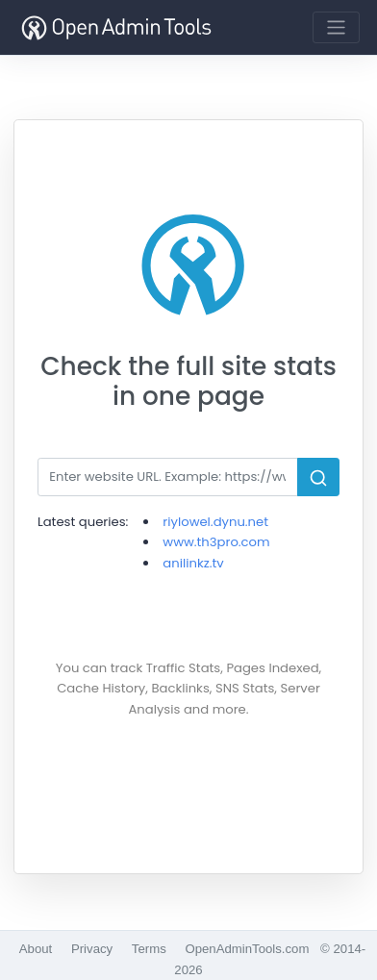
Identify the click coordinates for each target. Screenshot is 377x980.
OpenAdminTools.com (247, 949)
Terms (149, 949)
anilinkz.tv (193, 563)
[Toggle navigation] (336, 27)
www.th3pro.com (216, 542)
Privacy (92, 949)
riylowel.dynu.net (215, 522)
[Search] (168, 477)
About (36, 949)
